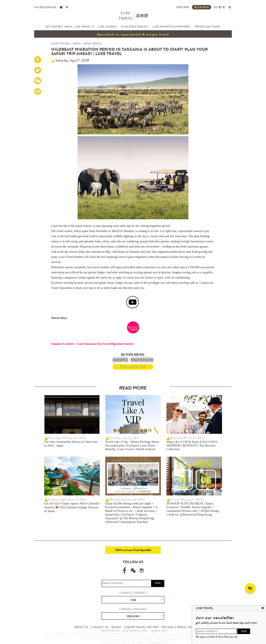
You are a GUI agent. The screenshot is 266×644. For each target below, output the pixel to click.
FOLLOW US (133, 367)
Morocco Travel (148, 637)
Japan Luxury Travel (89, 637)
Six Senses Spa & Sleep (90, 634)
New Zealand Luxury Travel (112, 637)
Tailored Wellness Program (186, 637)
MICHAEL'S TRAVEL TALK (178, 627)
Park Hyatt (135, 634)
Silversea (106, 634)
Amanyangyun (60, 634)
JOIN (158, 583)
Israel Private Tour (185, 634)
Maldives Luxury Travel (68, 637)
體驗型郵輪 (170, 640)
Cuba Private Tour (167, 634)
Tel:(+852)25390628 (45, 7)
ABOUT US (81, 627)
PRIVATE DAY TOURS (207, 27)
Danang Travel (50, 637)
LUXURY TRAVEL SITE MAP (141, 627)
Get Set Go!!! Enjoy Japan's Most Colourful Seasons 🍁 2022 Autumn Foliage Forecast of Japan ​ (72, 507)
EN (215, 7)
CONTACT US (99, 627)
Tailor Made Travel (165, 637)
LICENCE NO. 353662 (158, 631)
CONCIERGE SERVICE (134, 27)
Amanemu (47, 634)
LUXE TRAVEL (61, 43)
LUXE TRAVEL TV (84, 27)
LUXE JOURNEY (107, 27)
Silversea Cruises (100, 640)
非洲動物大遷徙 (120, 634)
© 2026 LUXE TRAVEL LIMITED (135, 631)
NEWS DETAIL (93, 43)
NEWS (68, 27)
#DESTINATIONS (142, 360)
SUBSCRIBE (183, 7)
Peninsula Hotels (149, 634)
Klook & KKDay (116, 640)
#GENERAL (120, 360)
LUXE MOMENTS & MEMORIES (172, 27)
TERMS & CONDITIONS (110, 631)
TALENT (116, 627)
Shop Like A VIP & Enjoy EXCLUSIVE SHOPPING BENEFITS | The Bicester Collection (192, 445)
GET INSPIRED (54, 27)
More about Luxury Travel (152, 640)
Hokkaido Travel (133, 637)
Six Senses (73, 634)
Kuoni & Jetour (132, 640)
